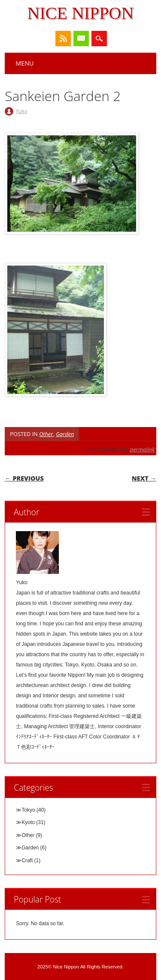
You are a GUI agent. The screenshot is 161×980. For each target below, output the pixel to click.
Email (81, 39)
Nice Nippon (81, 13)
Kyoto (28, 822)
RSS (63, 39)
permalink (142, 449)
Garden (65, 434)
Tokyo (28, 810)
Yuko (22, 111)
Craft (27, 860)
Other (46, 434)
